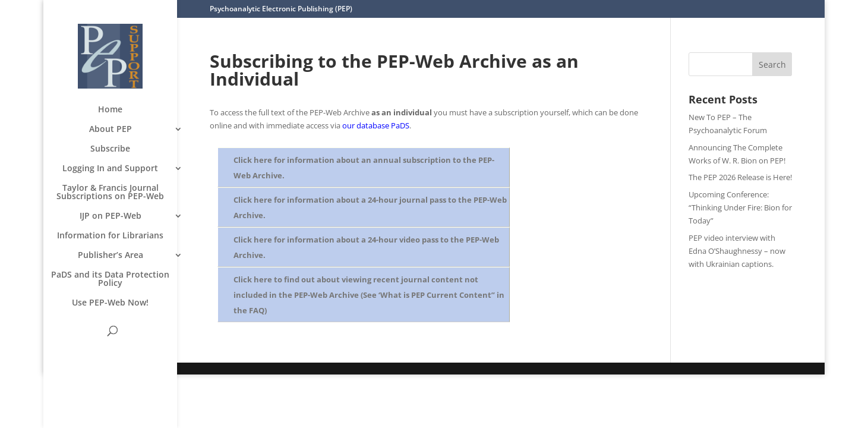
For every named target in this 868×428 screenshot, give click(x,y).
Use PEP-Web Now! (110, 303)
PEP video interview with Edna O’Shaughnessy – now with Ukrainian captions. (737, 251)
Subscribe (110, 149)
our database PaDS (376, 125)
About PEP (111, 130)
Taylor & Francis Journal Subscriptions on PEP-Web (110, 193)
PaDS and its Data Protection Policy (110, 279)
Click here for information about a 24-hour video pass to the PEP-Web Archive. (366, 247)
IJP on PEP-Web (111, 216)
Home (110, 110)
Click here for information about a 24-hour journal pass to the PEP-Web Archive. (370, 207)
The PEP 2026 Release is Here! (740, 177)
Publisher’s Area (111, 256)
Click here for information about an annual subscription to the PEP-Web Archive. (364, 168)
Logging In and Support (110, 169)
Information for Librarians (110, 236)
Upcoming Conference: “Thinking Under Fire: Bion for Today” (740, 207)
